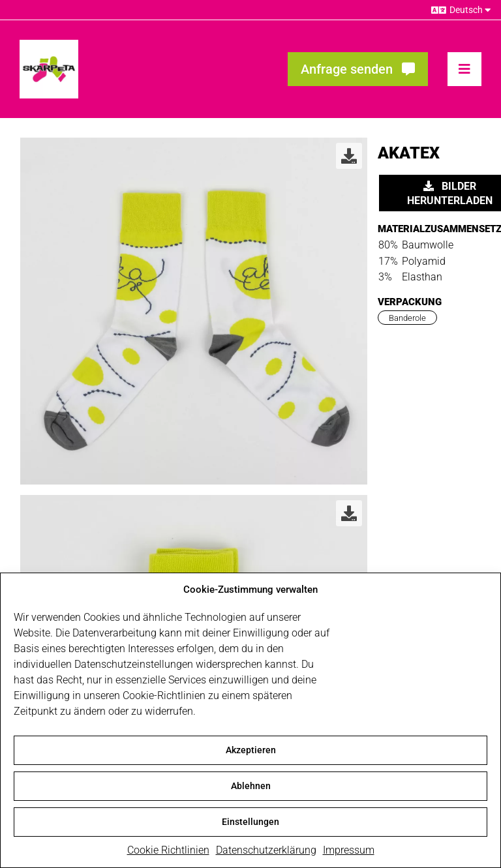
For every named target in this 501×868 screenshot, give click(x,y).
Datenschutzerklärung (266, 852)
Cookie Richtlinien (168, 852)
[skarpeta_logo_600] (49, 45)
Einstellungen (250, 824)
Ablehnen (251, 788)
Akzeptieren (251, 752)
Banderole (407, 318)
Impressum (349, 852)
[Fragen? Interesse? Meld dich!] (358, 69)
